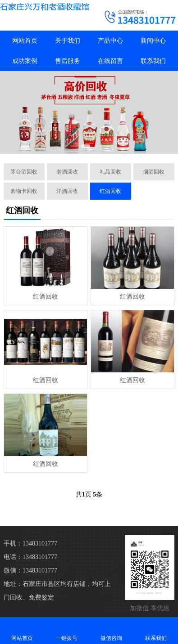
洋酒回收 (67, 191)
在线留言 (110, 61)
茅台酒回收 (24, 172)
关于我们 (68, 41)
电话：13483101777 (30, 557)
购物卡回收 (24, 191)
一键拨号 (67, 630)
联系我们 (153, 61)
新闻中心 (153, 41)
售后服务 (68, 61)
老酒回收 (67, 172)
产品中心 (110, 41)
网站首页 (25, 41)
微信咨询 (112, 630)
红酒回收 (110, 191)
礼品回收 (110, 172)
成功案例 (25, 61)
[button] (86, 146)
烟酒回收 (154, 172)
